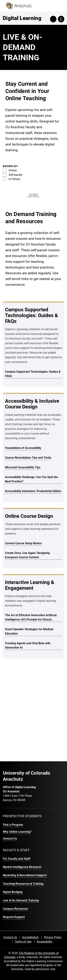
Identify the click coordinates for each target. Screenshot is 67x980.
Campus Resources (16, 909)
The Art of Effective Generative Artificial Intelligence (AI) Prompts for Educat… (31, 617)
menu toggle (61, 19)
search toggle (53, 19)
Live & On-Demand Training (21, 900)
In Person (12, 179)
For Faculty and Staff (17, 859)
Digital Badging (13, 892)
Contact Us (10, 839)
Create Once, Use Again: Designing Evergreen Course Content (27, 555)
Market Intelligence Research (22, 867)
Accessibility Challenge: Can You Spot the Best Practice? (32, 479)
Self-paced (12, 175)
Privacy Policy (53, 937)
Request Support (14, 917)
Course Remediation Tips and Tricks (28, 458)
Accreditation (30, 937)
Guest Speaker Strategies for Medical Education (29, 631)
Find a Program (13, 825)
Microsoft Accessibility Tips (23, 467)
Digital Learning (22, 18)
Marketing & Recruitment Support (25, 875)
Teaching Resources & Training (23, 884)
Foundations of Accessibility (23, 448)
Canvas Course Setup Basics (23, 543)
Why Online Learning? (17, 832)
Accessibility (44, 942)
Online (10, 170)
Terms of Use (23, 942)
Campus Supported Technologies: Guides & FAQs (33, 374)
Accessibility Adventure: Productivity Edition (33, 491)
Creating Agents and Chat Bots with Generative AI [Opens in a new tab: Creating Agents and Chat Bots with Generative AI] (33, 645)
